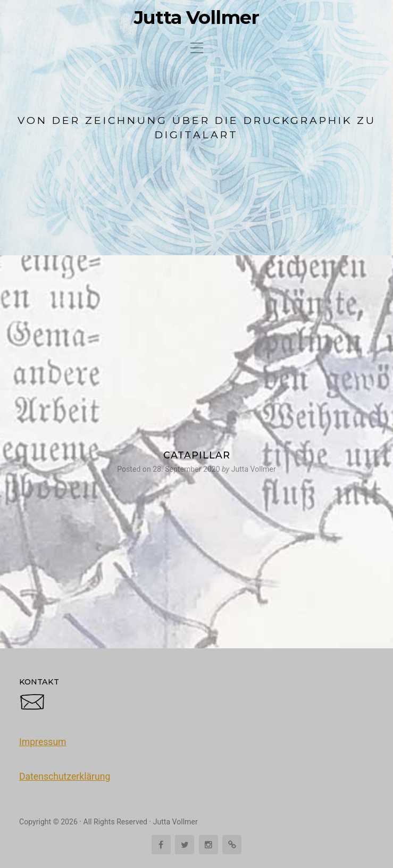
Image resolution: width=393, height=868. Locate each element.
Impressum (43, 742)
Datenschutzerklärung (65, 777)
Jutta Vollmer (196, 18)
